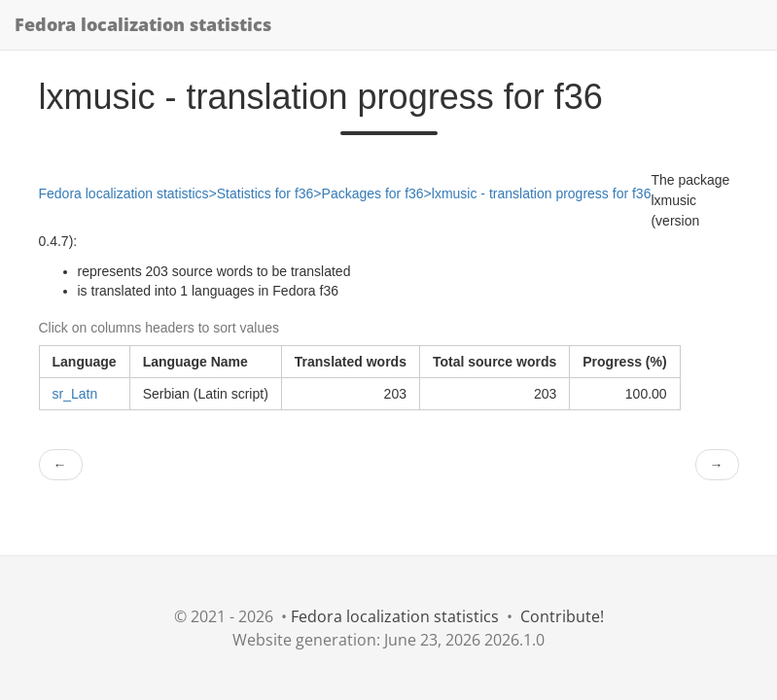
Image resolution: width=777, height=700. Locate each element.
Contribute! (562, 616)
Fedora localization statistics (143, 24)
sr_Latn (75, 394)
